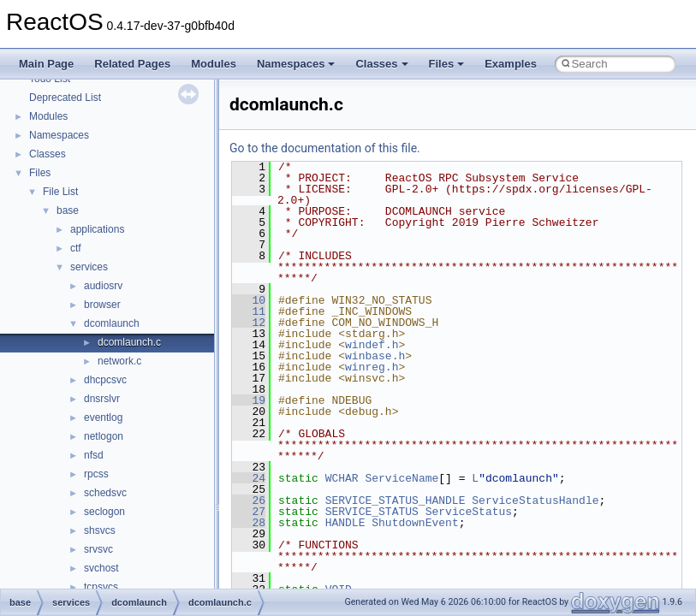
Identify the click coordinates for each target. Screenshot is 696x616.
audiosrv (103, 286)
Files (447, 64)
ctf (76, 248)
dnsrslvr (102, 399)
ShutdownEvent (415, 523)
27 (249, 512)
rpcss (96, 474)
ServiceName (402, 478)
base (68, 210)
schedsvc (105, 493)
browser (102, 305)
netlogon (104, 436)
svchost (101, 568)
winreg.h (372, 367)
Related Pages (132, 64)
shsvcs (100, 530)
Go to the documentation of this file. (325, 148)
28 (249, 523)
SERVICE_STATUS (372, 512)
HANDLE (345, 523)
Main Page (46, 64)
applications (97, 229)
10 (249, 300)
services (89, 267)
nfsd (94, 455)
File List (60, 192)
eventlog (103, 418)
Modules (214, 64)
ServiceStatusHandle (535, 500)
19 (249, 400)
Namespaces (296, 64)
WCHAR (342, 478)
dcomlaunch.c (129, 342)
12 (249, 323)
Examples (511, 64)
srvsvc (98, 549)
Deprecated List (65, 98)
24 (249, 478)
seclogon (104, 512)
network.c (119, 361)
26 (249, 500)
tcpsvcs (101, 587)
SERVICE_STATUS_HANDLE (396, 500)
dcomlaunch (112, 323)
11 (249, 311)
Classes (381, 64)
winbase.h (375, 356)
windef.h (372, 345)
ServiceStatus (469, 512)
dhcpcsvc (105, 380)
